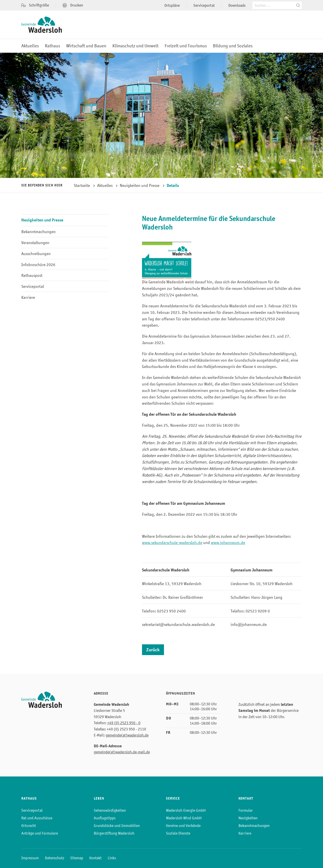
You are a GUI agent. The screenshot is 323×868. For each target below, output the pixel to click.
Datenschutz (55, 858)
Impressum (30, 858)
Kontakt (95, 858)
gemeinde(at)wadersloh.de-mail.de (122, 752)
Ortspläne (172, 5)
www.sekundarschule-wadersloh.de (172, 543)
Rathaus (52, 46)
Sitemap (77, 858)
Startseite (82, 185)
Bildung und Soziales (233, 46)
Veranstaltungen (35, 243)
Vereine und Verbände (183, 826)
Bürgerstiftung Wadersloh (114, 833)
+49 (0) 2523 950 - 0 (124, 723)
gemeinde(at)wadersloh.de (127, 735)
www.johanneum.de (228, 543)
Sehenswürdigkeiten (110, 810)
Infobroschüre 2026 (38, 265)
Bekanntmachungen (38, 232)
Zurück (153, 650)
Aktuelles (30, 46)
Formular (246, 810)
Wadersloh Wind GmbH (184, 818)
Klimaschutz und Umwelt (135, 46)
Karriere (28, 297)
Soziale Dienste (178, 833)
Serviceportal (204, 5)
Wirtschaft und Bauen (86, 46)
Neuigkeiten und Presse (140, 185)
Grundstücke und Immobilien (117, 826)
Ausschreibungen (36, 254)
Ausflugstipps (105, 818)
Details (173, 185)
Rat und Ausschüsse (37, 818)
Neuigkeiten (248, 818)
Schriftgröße (35, 5)
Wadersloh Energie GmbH (186, 810)
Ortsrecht (29, 826)
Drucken (73, 5)
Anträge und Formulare (40, 833)
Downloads (237, 5)
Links (112, 858)
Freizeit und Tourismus (186, 46)
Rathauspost (32, 275)
